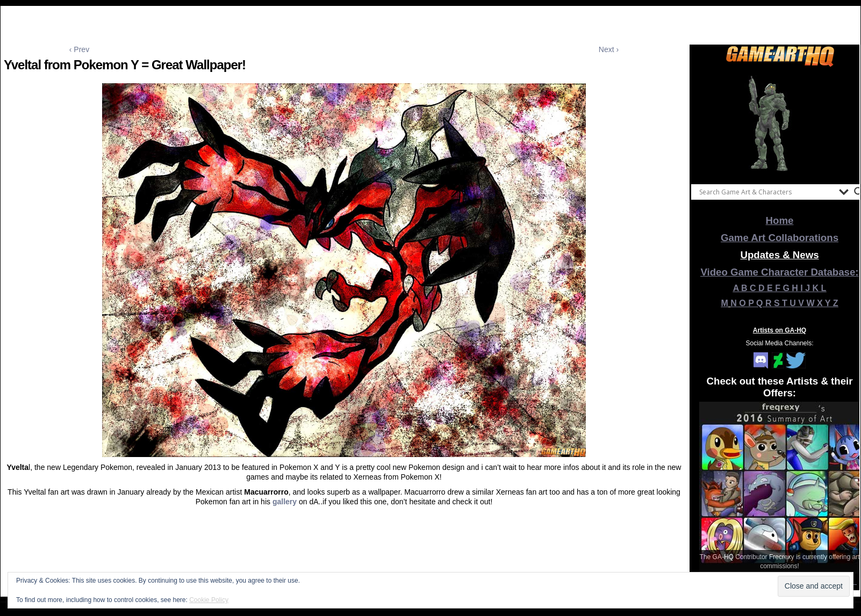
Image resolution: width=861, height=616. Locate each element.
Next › (609, 49)
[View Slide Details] (780, 123)
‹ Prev (79, 49)
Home (780, 220)
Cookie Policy (209, 600)
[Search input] (766, 192)
